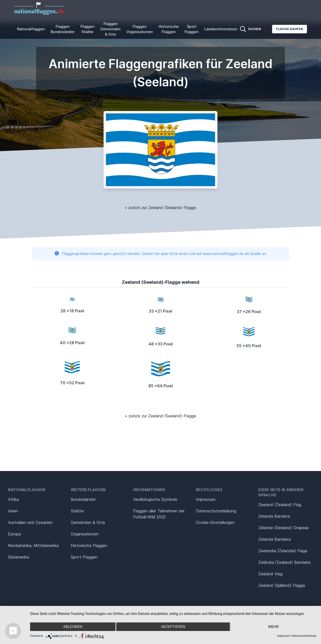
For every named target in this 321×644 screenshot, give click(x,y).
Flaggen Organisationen (140, 29)
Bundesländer (83, 499)
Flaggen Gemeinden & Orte (110, 29)
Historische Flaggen (169, 29)
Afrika (13, 499)
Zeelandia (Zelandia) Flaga (283, 551)
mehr (273, 627)
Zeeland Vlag (270, 574)
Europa (14, 534)
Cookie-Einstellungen (215, 522)
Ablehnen (73, 627)
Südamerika (19, 557)
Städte (77, 511)
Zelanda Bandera (274, 516)
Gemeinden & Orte (88, 522)
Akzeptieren (173, 627)
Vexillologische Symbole (155, 499)
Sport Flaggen (191, 29)
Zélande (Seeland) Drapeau (284, 528)
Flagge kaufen (290, 29)
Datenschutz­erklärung (216, 511)
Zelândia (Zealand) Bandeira (284, 562)
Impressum (206, 499)
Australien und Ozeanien (30, 522)
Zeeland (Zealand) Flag (280, 505)
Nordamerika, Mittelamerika (33, 545)
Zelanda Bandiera (274, 539)
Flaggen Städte (87, 29)
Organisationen (85, 534)
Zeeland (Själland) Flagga (282, 585)
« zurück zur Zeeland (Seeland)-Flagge (160, 208)
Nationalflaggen (31, 29)
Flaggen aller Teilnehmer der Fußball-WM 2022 (159, 514)
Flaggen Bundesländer (63, 29)
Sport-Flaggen (84, 557)
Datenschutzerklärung (304, 636)
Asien (13, 511)
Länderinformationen (222, 29)
